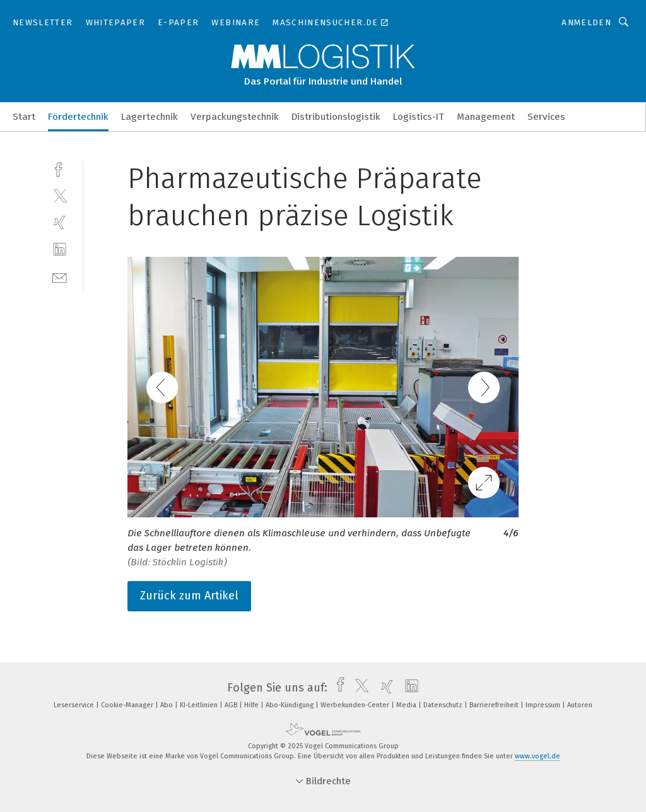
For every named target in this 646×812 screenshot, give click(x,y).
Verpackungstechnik (235, 117)
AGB (232, 705)
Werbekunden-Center (356, 705)
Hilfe (252, 705)
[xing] (60, 222)
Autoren (580, 705)
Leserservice (75, 705)
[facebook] (60, 168)
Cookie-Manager (128, 705)
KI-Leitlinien (200, 705)
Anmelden (586, 22)
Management (486, 117)
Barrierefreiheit (495, 705)
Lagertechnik (150, 117)
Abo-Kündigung (291, 705)
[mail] (60, 277)
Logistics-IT (419, 117)
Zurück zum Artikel (189, 596)
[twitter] (60, 195)
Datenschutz (444, 705)
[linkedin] (60, 250)
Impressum (544, 705)
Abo (167, 705)
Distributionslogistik (336, 117)
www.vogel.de (537, 756)
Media (407, 705)
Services (546, 117)
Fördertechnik (78, 117)
